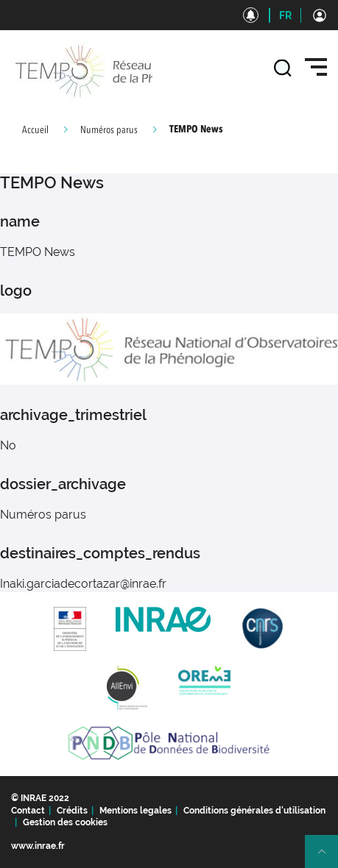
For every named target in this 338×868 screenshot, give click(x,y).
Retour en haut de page (328, 858)
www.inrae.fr (38, 846)
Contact (28, 811)
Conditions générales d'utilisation (254, 811)
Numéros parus (109, 130)
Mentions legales (135, 811)
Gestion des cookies (65, 822)
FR (285, 15)
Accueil (35, 130)
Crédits (72, 811)
